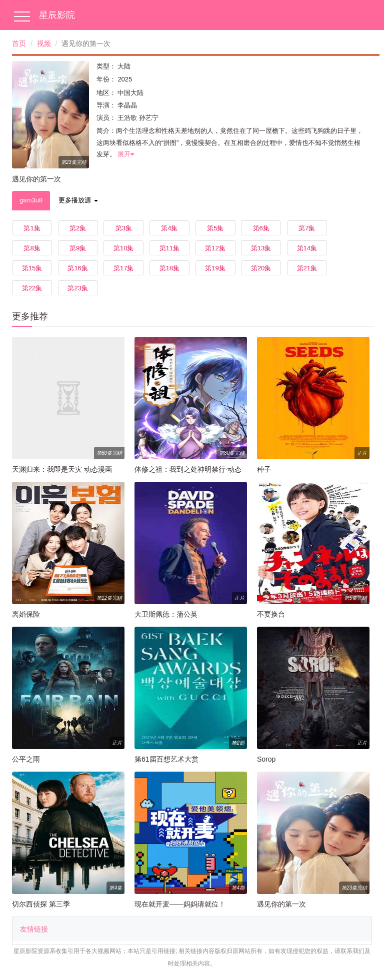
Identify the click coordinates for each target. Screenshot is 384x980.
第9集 (78, 248)
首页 (19, 43)
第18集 (169, 268)
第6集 (261, 228)
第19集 (215, 268)
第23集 (77, 288)
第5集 (215, 228)
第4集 (169, 228)
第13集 (261, 248)
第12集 (215, 248)
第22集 (32, 288)
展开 (126, 154)
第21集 (307, 268)
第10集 (123, 248)
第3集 (124, 228)
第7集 (307, 228)
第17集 (123, 268)
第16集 (77, 268)
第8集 (32, 248)
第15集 (32, 268)
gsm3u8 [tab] (31, 200)
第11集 (169, 248)
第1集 (32, 228)
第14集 (307, 248)
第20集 (261, 268)
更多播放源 (78, 200)
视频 (44, 43)
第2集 (78, 228)
